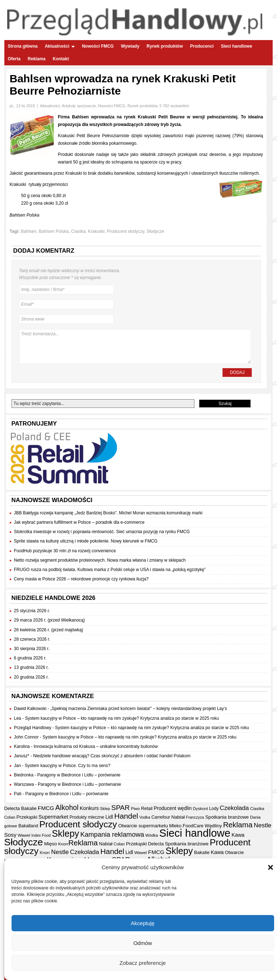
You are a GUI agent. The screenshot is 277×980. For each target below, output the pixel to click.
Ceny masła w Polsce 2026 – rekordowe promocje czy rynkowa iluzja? (82, 579)
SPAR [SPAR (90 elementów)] (121, 808)
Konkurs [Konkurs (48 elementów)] (89, 808)
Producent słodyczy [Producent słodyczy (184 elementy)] (78, 824)
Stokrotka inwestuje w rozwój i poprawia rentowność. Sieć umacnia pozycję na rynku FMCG (102, 532)
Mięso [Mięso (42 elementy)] (50, 844)
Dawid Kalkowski (30, 709)
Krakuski (96, 231)
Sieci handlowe (236, 46)
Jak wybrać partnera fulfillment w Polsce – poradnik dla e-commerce (79, 522)
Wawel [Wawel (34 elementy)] (24, 835)
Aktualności (60, 46)
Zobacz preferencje (142, 964)
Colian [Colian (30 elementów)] (10, 817)
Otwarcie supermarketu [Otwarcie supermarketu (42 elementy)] (143, 826)
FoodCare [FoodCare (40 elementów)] (193, 826)
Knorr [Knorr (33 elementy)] (63, 844)
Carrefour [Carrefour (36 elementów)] (161, 817)
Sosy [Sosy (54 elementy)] (10, 835)
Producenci (202, 46)
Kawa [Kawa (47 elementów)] (238, 835)
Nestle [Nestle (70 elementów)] (262, 825)
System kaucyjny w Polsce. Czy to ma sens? (68, 766)
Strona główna (23, 46)
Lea (18, 718)
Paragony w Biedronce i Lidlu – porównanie (79, 775)
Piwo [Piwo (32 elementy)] (135, 809)
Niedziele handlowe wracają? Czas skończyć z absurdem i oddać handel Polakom (112, 756)
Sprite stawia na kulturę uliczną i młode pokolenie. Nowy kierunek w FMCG (86, 541)
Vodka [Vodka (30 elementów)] (145, 817)
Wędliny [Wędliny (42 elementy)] (213, 826)
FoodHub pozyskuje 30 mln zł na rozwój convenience (65, 551)
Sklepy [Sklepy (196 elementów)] (66, 833)
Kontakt (61, 59)
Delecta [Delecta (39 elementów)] (12, 808)
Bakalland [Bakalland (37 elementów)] (28, 826)
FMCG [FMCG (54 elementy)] (46, 808)
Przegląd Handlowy (33, 728)
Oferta (14, 59)
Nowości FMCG (98, 46)
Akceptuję (143, 924)
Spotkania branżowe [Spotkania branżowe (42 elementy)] (227, 817)
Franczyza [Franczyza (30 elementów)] (195, 817)
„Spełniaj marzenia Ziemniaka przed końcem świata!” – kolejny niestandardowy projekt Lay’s (138, 709)
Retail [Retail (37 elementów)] (147, 809)
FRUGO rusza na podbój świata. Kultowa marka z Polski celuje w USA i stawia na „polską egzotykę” (110, 570)
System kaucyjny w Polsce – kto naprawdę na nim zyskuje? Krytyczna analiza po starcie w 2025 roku (122, 718)
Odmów (143, 944)
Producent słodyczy (125, 231)
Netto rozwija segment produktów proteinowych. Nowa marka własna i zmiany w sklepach (100, 560)
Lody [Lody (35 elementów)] (214, 809)
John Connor (27, 737)
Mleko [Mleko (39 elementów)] (175, 826)
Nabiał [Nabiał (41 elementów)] (178, 817)
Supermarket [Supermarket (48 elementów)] (54, 817)
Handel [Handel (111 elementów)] (126, 816)
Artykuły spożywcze (79, 106)
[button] (271, 868)
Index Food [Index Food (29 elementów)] (41, 835)
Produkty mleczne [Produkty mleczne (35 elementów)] (87, 817)
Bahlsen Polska (54, 231)
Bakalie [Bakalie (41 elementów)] (29, 808)
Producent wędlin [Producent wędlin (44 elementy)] (173, 808)
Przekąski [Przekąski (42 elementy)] (27, 817)
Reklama (37, 59)
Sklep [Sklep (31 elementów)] (105, 809)
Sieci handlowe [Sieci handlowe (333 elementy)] (195, 833)
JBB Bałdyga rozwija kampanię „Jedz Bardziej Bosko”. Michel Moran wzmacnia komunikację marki (108, 513)
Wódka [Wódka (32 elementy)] (152, 835)
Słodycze (155, 231)
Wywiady (130, 46)
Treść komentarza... (135, 347)
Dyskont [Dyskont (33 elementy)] (201, 809)
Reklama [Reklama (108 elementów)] (238, 825)
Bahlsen (29, 231)
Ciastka (78, 231)
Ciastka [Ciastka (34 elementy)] (257, 808)
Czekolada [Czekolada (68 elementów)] (234, 808)
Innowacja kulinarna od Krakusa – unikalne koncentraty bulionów (96, 746)
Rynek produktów (165, 46)
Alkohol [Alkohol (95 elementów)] (67, 807)
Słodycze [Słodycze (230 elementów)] (24, 842)
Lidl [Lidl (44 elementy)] (109, 817)
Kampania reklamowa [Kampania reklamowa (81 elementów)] (112, 834)
